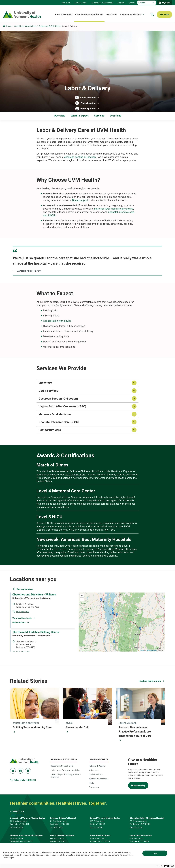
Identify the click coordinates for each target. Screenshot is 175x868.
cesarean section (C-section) (80, 157)
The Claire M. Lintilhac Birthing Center (38, 636)
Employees (94, 793)
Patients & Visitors (131, 15)
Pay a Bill (66, 3)
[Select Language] (147, 3)
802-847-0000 (17, 833)
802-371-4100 (96, 833)
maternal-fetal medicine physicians (114, 209)
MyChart (166, 3)
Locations (112, 15)
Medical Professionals (99, 784)
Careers (132, 3)
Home (9, 26)
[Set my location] (23, 595)
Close (155, 853)
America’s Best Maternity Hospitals (117, 555)
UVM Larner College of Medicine (65, 776)
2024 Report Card (75, 480)
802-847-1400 (54, 613)
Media (92, 788)
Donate (121, 3)
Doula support (80, 200)
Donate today (138, 791)
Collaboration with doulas (57, 321)
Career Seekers (96, 780)
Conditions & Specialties (89, 15)
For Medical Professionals (102, 3)
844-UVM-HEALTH (25, 786)
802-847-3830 (54, 645)
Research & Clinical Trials (62, 771)
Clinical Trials (80, 3)
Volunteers (94, 776)
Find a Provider (64, 15)
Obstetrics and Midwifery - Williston (36, 604)
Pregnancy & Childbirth (49, 26)
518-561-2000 (136, 833)
